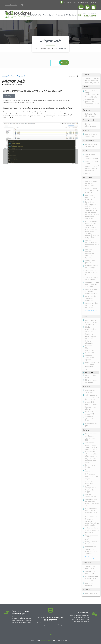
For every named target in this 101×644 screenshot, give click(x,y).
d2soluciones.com (47, 640)
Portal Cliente (90, 16)
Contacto (73, 15)
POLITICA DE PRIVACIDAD (63, 640)
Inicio (25, 15)
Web (40, 15)
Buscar (64, 63)
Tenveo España (49, 15)
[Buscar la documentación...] (55, 63)
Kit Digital (33, 15)
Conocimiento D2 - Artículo (49, 48)
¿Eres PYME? (83, 613)
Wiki (66, 15)
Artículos (59, 15)
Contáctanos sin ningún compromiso (50, 619)
